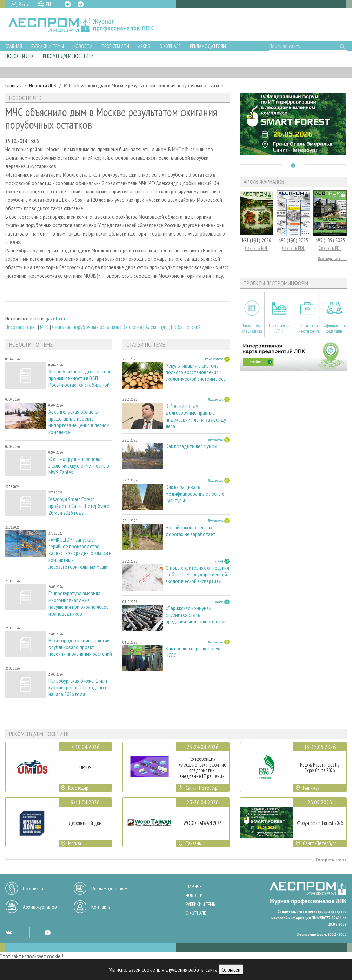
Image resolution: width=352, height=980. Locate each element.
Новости (82, 46)
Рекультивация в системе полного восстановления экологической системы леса (196, 372)
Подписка (33, 888)
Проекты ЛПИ (115, 46)
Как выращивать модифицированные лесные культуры (195, 494)
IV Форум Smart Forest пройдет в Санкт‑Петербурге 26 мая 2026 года (79, 506)
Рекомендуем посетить (68, 56)
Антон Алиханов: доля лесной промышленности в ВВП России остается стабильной (80, 378)
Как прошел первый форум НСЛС (193, 652)
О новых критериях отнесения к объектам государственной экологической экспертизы (197, 574)
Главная (14, 46)
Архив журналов (40, 907)
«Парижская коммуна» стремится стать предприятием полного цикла (197, 615)
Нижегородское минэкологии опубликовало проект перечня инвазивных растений (80, 647)
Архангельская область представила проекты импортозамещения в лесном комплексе (79, 422)
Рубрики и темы (48, 46)
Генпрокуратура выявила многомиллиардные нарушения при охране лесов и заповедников (79, 604)
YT (47, 932)
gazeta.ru (55, 318)
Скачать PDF (257, 248)
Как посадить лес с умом (191, 446)
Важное (194, 886)
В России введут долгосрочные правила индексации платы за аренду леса (196, 416)
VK (68, 4)
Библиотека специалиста (252, 328)
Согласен (231, 969)
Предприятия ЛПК (280, 328)
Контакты (101, 907)
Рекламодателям (208, 46)
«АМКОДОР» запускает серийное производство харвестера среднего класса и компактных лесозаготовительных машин (80, 553)
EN (48, 4)
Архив (144, 46)
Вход (24, 4)
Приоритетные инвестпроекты (308, 328)
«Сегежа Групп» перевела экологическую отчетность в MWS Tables (79, 466)
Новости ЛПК (19, 56)
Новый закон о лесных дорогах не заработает (191, 531)
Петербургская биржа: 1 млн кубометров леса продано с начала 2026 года (78, 687)
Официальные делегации (335, 328)
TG (81, 4)
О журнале (170, 46)
